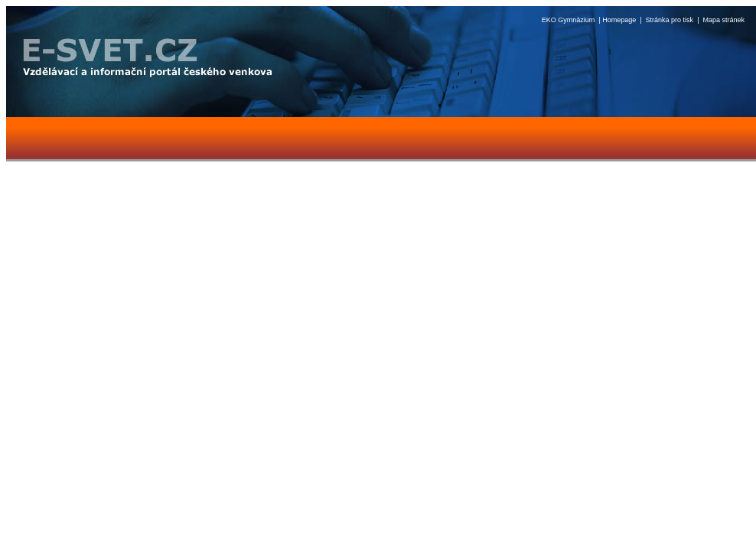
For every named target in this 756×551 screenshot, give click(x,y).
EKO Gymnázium (569, 20)
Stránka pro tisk (670, 20)
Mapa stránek (723, 20)
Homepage (619, 20)
